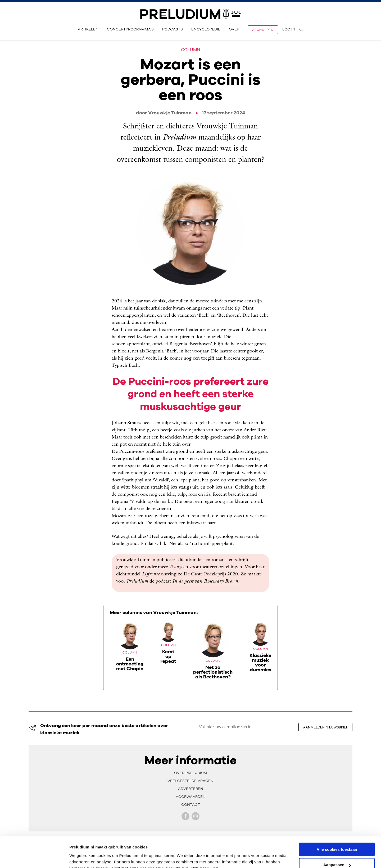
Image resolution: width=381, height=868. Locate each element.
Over (234, 29)
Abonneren (263, 30)
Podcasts (173, 29)
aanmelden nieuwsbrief (326, 727)
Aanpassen (337, 839)
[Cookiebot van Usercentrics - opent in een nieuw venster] (34, 858)
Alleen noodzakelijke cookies (337, 855)
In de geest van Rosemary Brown (205, 581)
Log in (289, 29)
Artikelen (88, 29)
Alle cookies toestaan (337, 824)
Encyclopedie (206, 29)
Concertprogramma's (130, 29)
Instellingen (81, 857)
